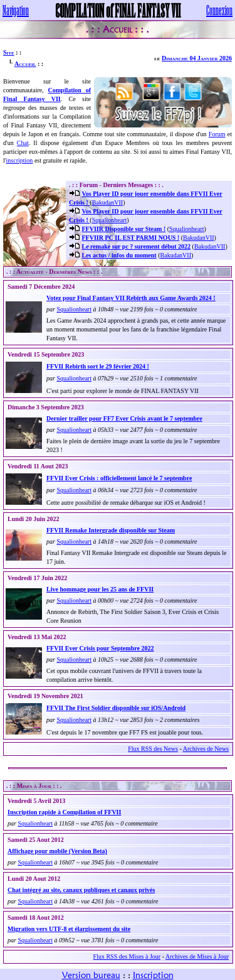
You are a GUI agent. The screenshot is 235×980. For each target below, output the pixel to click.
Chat (23, 143)
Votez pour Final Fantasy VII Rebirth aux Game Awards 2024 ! (131, 298)
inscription (20, 160)
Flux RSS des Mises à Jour (127, 956)
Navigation (16, 10)
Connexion (219, 10)
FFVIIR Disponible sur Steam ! (124, 229)
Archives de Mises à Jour (197, 956)
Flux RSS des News (153, 749)
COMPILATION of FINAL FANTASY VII (118, 10)
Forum (217, 134)
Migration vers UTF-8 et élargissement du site (69, 929)
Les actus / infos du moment (119, 255)
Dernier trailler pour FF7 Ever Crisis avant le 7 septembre (124, 418)
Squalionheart (110, 220)
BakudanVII (107, 202)
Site (9, 52)
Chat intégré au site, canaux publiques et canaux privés (81, 890)
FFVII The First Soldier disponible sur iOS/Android (116, 708)
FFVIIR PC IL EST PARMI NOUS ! (131, 238)
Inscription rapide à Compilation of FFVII (64, 812)
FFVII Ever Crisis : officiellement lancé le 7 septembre (119, 478)
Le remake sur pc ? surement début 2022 (137, 246)
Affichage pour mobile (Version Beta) (57, 851)
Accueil (25, 64)
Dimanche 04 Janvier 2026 (197, 58)
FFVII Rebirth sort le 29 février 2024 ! (98, 366)
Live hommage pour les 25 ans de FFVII (100, 589)
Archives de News (206, 749)
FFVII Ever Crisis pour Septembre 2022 (100, 648)
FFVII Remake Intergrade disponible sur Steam (111, 530)
